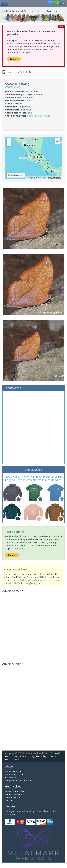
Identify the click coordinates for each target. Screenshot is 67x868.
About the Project (14, 771)
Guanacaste (33, 116)
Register (9, 800)
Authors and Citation (15, 774)
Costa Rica (45, 116)
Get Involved (13, 786)
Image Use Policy (38, 756)
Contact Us (11, 777)
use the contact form (50, 580)
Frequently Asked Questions (19, 780)
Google (44, 178)
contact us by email (26, 580)
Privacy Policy (19, 756)
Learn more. (11, 814)
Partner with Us (13, 797)
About (9, 766)
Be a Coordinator (14, 794)
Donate (15, 759)
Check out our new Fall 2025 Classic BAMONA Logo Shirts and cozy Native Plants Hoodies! (33, 478)
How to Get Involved (15, 791)
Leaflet (28, 178)
